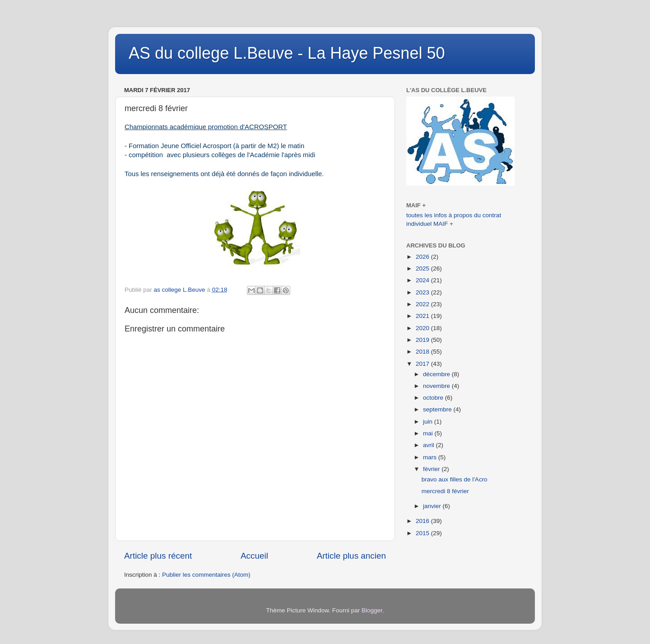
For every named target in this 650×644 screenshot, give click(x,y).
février (432, 469)
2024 (423, 280)
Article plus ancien (351, 556)
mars (431, 457)
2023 (423, 292)
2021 (423, 316)
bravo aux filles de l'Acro (455, 479)
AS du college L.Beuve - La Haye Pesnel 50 (287, 53)
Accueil (254, 556)
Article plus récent (158, 556)
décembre (437, 374)
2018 (423, 352)
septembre (438, 409)
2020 (423, 328)
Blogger (372, 610)
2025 (423, 268)
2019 (423, 340)
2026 (423, 257)
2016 (423, 521)
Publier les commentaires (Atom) (206, 575)
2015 (423, 533)
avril (429, 445)
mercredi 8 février (445, 491)
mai (429, 433)
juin (429, 422)
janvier (433, 506)
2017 (423, 364)
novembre (437, 386)
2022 (423, 304)
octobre (434, 398)
